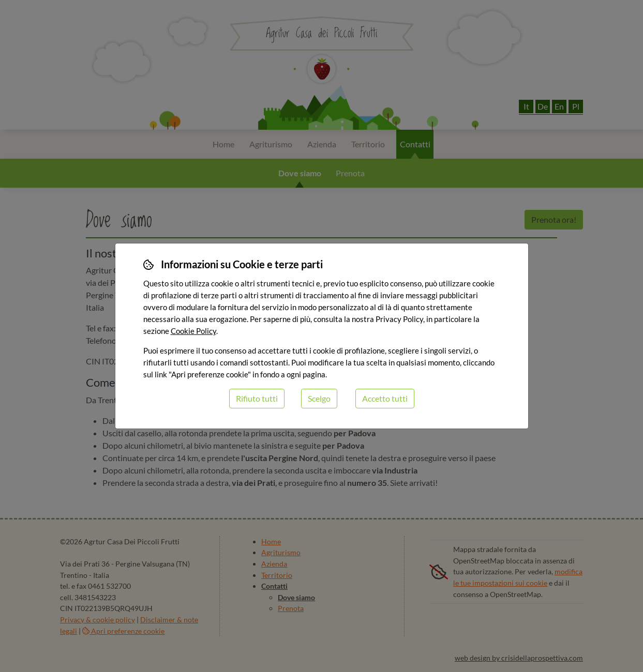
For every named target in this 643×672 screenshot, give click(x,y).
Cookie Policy (193, 331)
